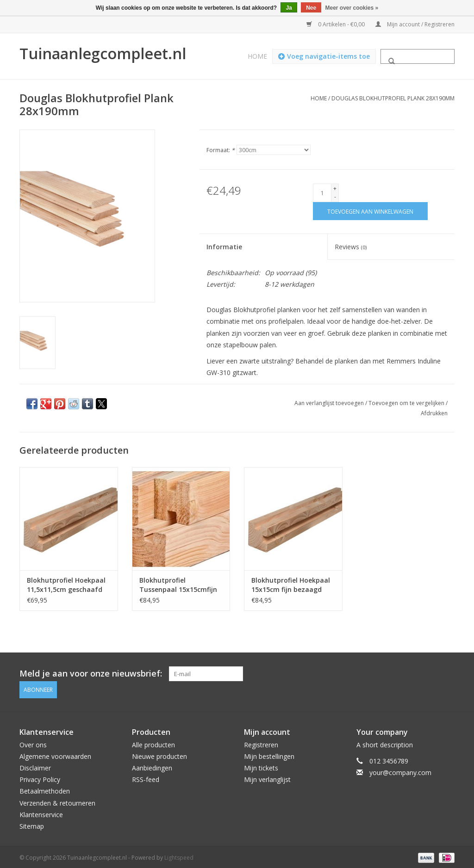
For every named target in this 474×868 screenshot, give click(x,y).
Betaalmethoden (45, 789)
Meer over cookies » (352, 8)
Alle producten (153, 742)
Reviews (351, 247)
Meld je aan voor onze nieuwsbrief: (91, 674)
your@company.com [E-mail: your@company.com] (400, 770)
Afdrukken (434, 413)
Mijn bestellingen (269, 754)
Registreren (261, 742)
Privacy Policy (40, 778)
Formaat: (221, 150)
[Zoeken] (418, 56)
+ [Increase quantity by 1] (335, 188)
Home (257, 56)
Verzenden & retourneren (57, 801)
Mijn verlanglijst (267, 778)
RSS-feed (146, 778)
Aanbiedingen (152, 766)
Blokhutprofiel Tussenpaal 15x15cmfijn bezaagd (178, 585)
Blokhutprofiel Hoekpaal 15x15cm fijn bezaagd (291, 585)
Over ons (33, 742)
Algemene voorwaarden (55, 754)
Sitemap (32, 824)
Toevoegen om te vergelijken (407, 403)
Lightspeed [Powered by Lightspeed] (179, 856)
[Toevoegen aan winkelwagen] (370, 211)
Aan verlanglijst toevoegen (330, 403)
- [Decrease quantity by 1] (335, 197)
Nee (311, 8)
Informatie (224, 247)
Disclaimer (35, 766)
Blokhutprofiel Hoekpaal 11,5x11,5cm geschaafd (66, 585)
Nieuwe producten (159, 754)
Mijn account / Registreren (415, 24)
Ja (289, 8)
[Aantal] (322, 193)
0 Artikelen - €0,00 (336, 24)
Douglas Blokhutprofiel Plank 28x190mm (393, 98)
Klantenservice (41, 812)
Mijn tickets (261, 766)
